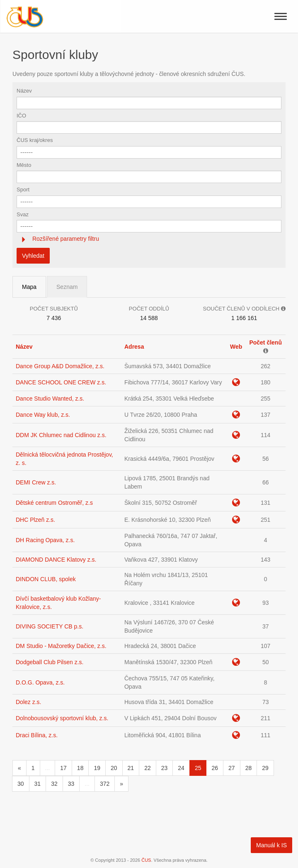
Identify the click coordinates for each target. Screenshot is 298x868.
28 (249, 768)
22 (148, 768)
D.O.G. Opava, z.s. (40, 682)
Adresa (134, 347)
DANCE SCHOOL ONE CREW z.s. (61, 382)
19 (97, 768)
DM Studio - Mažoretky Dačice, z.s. (61, 646)
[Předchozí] (19, 768)
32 (54, 784)
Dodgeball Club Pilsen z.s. (50, 662)
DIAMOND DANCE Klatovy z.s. (56, 560)
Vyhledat (33, 256)
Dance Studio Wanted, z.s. (50, 399)
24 (181, 768)
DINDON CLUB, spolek (46, 579)
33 (71, 784)
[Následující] (121, 784)
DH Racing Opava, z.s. (45, 540)
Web (236, 347)
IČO (21, 116)
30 (21, 784)
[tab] (149, 239)
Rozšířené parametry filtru (65, 239)
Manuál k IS (271, 845)
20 (114, 768)
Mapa (29, 287)
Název (24, 91)
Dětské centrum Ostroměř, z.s (54, 503)
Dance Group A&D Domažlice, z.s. (60, 366)
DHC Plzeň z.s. (35, 520)
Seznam (67, 287)
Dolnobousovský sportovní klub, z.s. (62, 718)
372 (105, 784)
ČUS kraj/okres (35, 140)
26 (215, 768)
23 (165, 768)
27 (232, 768)
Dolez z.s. (28, 702)
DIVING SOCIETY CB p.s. (50, 626)
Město (24, 165)
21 (131, 768)
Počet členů (265, 342)
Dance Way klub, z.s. (43, 415)
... (48, 768)
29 (265, 768)
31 (38, 784)
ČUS (146, 860)
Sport (23, 189)
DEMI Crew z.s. (36, 482)
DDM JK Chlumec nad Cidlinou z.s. (61, 435)
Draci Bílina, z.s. (37, 735)
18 (80, 768)
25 (198, 768)
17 (63, 768)
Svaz (23, 214)
